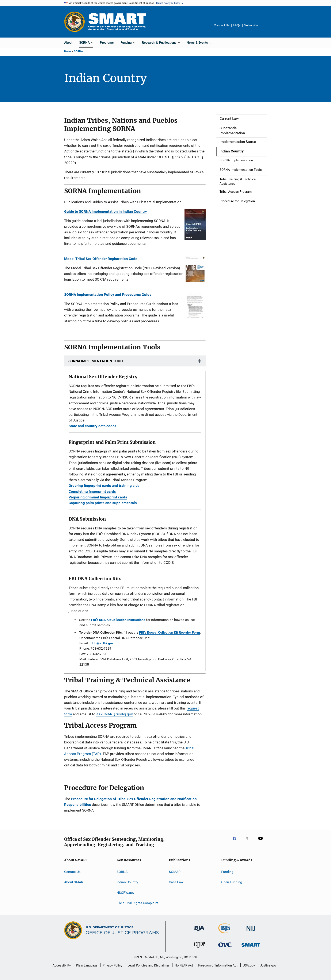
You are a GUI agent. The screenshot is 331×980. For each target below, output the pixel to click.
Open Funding (232, 882)
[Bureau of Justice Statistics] (225, 934)
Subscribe (251, 25)
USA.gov (249, 965)
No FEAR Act (184, 965)
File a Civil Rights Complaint (137, 903)
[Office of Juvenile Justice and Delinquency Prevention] (199, 948)
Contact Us (222, 25)
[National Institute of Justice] (251, 932)
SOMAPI (175, 872)
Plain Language (87, 965)
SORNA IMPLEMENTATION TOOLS (96, 361)
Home (68, 51)
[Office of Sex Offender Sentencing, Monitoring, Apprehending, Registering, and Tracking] (251, 947)
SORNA (78, 51)
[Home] (117, 22)
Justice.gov (268, 965)
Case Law (176, 882)
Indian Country (127, 882)
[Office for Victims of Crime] (225, 948)
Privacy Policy (112, 965)
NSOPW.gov (125, 893)
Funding (227, 872)
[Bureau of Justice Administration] (199, 932)
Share (267, 28)
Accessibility (62, 965)
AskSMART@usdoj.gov (115, 714)
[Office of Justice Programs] (75, 22)
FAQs (237, 25)
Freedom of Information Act (218, 965)
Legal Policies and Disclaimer (148, 965)
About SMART (75, 882)
